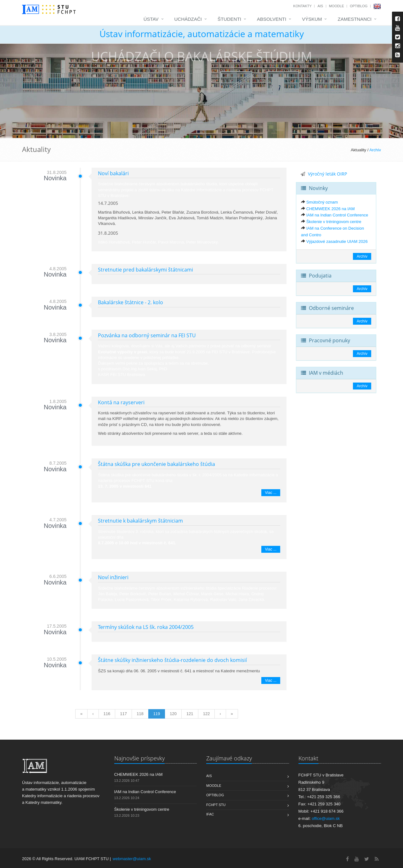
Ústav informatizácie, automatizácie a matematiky (202, 34)
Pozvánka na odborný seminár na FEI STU (147, 335)
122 (207, 714)
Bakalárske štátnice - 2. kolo (131, 302)
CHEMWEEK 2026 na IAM (331, 209)
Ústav (151, 19)
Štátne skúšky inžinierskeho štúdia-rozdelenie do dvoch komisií (172, 660)
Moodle (337, 6)
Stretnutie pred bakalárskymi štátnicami (145, 270)
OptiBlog (359, 6)
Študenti (229, 19)
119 (157, 714)
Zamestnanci (355, 19)
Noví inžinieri (113, 577)
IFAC (210, 814)
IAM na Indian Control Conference (337, 215)
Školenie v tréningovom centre (334, 222)
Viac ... (271, 493)
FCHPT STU (216, 805)
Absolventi (272, 19)
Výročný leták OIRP (327, 174)
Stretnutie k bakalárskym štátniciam (140, 521)
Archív (375, 150)
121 (190, 714)
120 (173, 714)
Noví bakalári (113, 173)
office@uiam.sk (326, 818)
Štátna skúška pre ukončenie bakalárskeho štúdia (156, 464)
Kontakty (302, 6)
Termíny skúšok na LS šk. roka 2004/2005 (146, 627)
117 (123, 714)
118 (140, 714)
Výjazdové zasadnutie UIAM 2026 (337, 241)
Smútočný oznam (322, 202)
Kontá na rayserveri (121, 402)
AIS (320, 6)
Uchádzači (188, 19)
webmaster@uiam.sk (132, 859)
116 (107, 714)
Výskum (312, 19)
